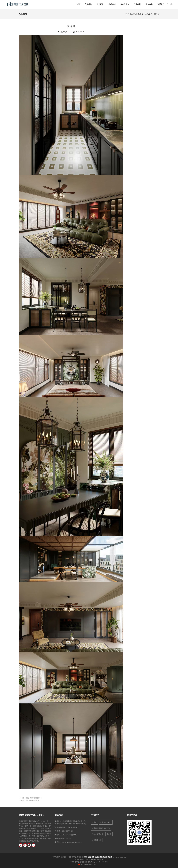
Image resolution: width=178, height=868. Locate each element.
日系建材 (137, 4)
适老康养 (149, 4)
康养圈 (109, 834)
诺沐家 (94, 822)
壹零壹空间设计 (106, 822)
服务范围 (125, 4)
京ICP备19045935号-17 (89, 864)
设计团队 (100, 4)
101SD (87, 859)
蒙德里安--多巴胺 (33, 800)
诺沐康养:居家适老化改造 (101, 828)
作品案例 (112, 4)
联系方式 (161, 4)
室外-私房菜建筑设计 (34, 798)
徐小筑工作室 (97, 840)
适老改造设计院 (98, 834)
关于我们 (88, 4)
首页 (78, 4)
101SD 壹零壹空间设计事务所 (32, 815)
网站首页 (140, 14)
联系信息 (59, 815)
